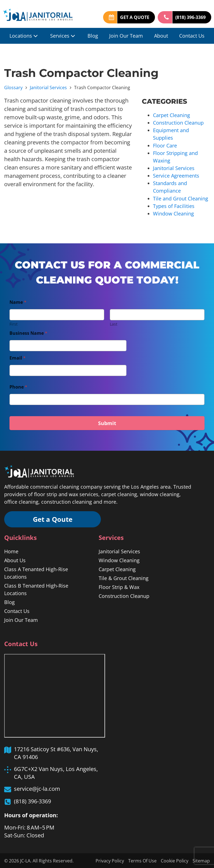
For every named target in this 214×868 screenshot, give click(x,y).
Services (63, 36)
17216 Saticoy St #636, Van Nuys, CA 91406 (56, 752)
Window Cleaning (173, 213)
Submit (107, 423)
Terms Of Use (142, 860)
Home (11, 551)
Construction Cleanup (178, 123)
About (161, 36)
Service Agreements (176, 175)
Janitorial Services (48, 88)
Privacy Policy (110, 860)
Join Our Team (126, 36)
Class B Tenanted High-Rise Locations (36, 589)
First (14, 323)
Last (114, 323)
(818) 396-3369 (190, 17)
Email (18, 357)
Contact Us (192, 36)
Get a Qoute (53, 519)
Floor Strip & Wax (119, 586)
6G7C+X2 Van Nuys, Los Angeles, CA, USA (56, 772)
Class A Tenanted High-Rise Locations (36, 572)
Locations (24, 36)
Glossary (13, 88)
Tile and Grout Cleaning (181, 198)
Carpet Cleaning (172, 115)
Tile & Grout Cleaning (124, 578)
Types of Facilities (174, 205)
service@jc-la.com (37, 788)
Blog (93, 36)
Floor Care (165, 145)
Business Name (28, 333)
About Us (15, 560)
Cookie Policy (175, 860)
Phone (18, 386)
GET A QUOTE (135, 17)
